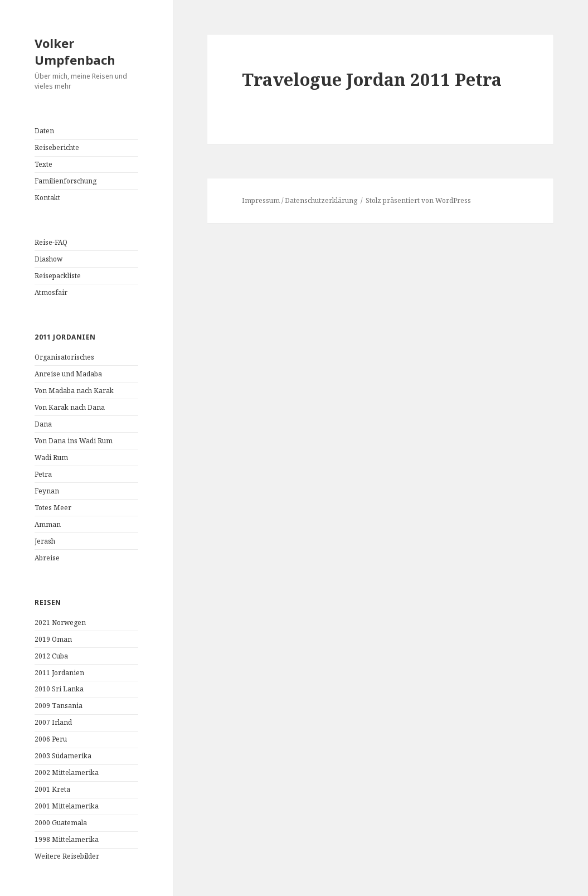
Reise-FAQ (51, 242)
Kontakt (47, 198)
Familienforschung (65, 181)
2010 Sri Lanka (59, 689)
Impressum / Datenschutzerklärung (300, 200)
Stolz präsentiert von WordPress (418, 200)
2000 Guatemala (61, 823)
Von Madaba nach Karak (74, 391)
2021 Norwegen (60, 623)
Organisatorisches (64, 357)
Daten (44, 131)
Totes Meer (53, 508)
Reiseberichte (57, 147)
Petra (43, 474)
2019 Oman (53, 639)
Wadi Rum (51, 457)
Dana (43, 424)
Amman (48, 524)
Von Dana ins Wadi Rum (74, 441)
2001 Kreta (52, 789)
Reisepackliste (58, 276)
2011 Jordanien (59, 673)
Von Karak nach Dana (70, 407)
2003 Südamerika (63, 756)
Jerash (45, 541)
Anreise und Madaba (68, 374)
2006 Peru (51, 739)
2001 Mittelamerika (67, 806)
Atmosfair (51, 292)
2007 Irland (53, 722)
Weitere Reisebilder (67, 856)
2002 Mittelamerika (67, 773)
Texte (43, 164)
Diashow (48, 259)
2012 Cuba (51, 656)
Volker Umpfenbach (75, 51)
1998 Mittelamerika (67, 839)
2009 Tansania (59, 706)
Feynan (47, 491)
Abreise (47, 558)
